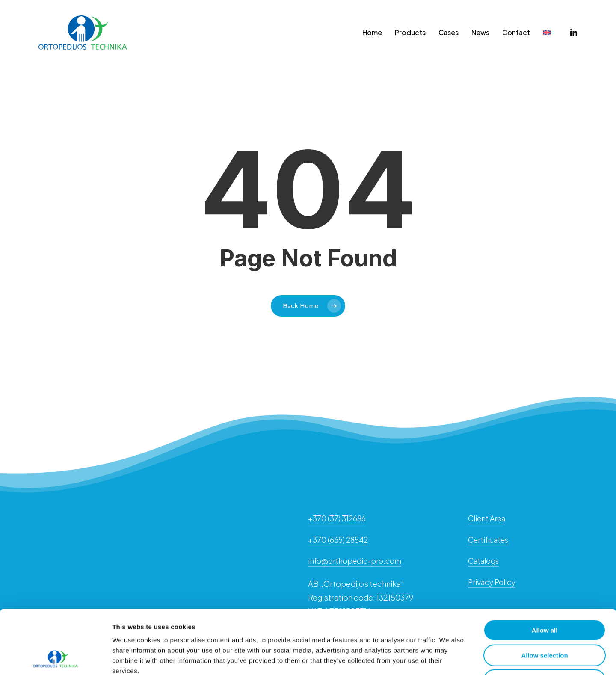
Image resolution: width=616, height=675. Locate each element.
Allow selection (544, 596)
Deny (545, 620)
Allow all (545, 570)
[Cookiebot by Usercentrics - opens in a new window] (55, 658)
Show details (449, 658)
